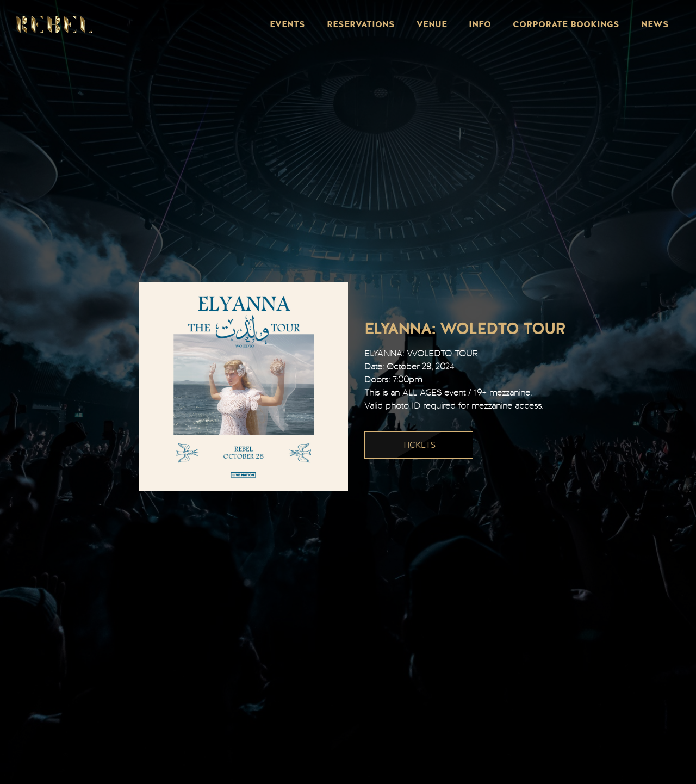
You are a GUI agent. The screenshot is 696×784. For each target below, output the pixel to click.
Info (480, 24)
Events (287, 24)
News (655, 24)
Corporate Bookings (566, 24)
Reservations (361, 24)
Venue (432, 24)
